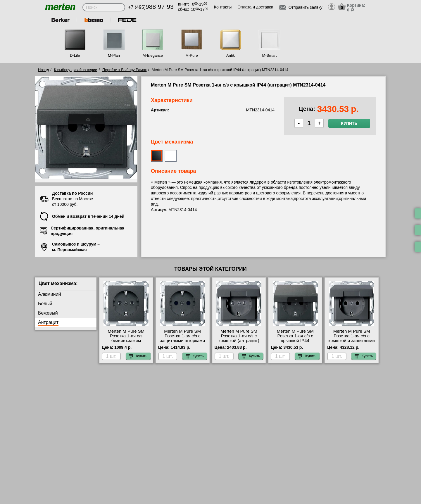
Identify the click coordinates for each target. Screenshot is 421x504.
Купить (349, 123)
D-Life (75, 55)
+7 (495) (151, 7)
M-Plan (114, 55)
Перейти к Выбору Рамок (125, 70)
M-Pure (192, 55)
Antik (231, 55)
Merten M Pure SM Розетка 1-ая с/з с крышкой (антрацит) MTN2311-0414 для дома (239, 341)
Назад (43, 70)
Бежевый (48, 313)
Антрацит (48, 322)
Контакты (223, 7)
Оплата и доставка (255, 7)
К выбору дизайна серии (76, 70)
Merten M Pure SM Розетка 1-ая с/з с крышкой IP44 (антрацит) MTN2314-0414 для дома (295, 341)
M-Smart (270, 55)
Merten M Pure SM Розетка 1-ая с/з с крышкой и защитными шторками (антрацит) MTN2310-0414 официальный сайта (351, 343)
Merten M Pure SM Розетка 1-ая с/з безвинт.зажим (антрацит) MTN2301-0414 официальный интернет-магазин (126, 343)
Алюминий (49, 294)
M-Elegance (153, 55)
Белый (45, 304)
